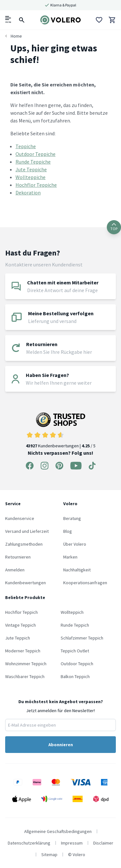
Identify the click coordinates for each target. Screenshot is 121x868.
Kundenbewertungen (25, 583)
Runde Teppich (75, 625)
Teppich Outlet (75, 651)
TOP (114, 227)
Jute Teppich (18, 638)
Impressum (72, 843)
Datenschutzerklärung (29, 843)
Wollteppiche (30, 177)
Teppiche (26, 146)
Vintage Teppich (20, 625)
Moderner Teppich (23, 651)
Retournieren (18, 557)
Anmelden (15, 570)
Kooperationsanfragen (85, 583)
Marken (70, 557)
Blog (68, 531)
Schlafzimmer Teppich (82, 638)
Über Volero (75, 544)
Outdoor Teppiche (35, 154)
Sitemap (49, 855)
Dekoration (28, 192)
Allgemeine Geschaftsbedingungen (58, 831)
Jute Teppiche (31, 169)
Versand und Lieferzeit (27, 531)
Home (16, 36)
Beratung (72, 518)
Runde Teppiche (33, 162)
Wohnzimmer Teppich (26, 664)
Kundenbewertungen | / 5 (61, 430)
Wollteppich (72, 612)
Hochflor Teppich (21, 612)
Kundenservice (20, 518)
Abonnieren (61, 745)
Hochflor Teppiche (36, 185)
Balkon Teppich (75, 676)
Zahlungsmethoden (24, 544)
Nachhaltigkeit (77, 570)
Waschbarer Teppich (25, 676)
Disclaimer (103, 843)
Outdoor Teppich (77, 664)
